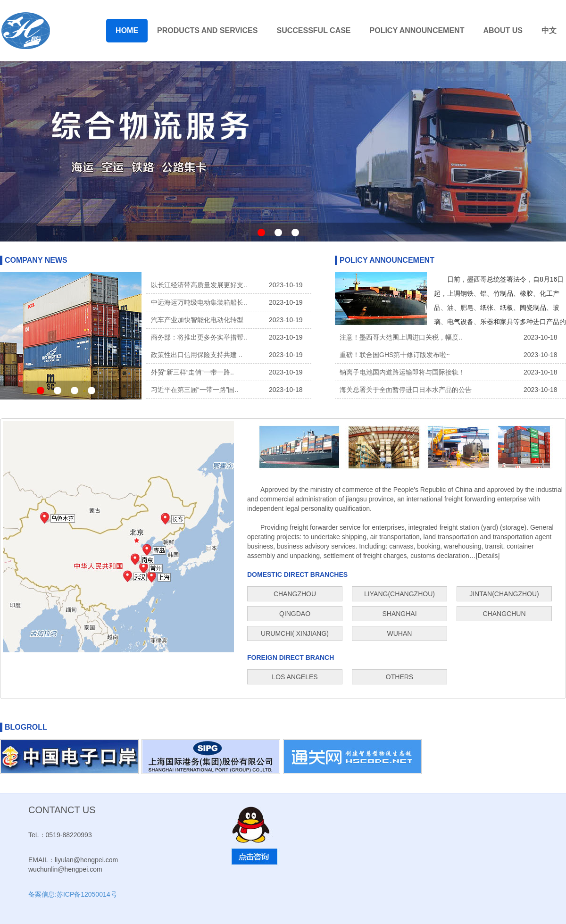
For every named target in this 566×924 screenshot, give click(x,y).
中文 (549, 30)
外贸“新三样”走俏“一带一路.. (192, 372)
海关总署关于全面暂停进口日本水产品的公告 (406, 390)
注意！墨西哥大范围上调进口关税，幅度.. (401, 337)
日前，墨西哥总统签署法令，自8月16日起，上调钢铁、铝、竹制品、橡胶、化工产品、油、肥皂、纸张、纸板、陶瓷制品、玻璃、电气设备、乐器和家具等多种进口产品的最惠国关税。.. (500, 308)
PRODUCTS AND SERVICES (207, 30)
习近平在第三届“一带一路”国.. (195, 390)
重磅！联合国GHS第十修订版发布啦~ (395, 355)
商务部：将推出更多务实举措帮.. (199, 337)
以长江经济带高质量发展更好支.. (199, 285)
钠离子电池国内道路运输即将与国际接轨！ (402, 372)
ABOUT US (503, 30)
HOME (127, 30)
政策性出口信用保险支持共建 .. (197, 355)
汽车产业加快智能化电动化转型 (197, 320)
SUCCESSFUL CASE (313, 30)
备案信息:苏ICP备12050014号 (73, 894)
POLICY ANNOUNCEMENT (417, 30)
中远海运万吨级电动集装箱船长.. (199, 302)
